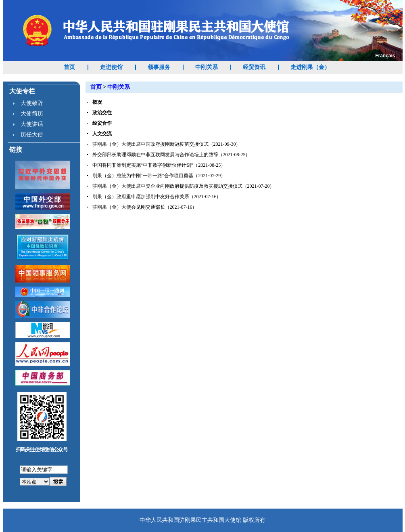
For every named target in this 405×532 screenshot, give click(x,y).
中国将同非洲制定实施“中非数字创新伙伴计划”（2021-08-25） (159, 165)
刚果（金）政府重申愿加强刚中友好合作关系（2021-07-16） (157, 197)
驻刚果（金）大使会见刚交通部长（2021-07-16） (145, 207)
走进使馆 (111, 67)
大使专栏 (22, 91)
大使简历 (32, 114)
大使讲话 (32, 124)
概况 (97, 102)
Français (385, 56)
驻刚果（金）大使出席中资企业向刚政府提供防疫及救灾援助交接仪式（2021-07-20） (184, 186)
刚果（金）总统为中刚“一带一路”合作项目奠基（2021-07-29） (159, 176)
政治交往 (102, 113)
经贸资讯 (254, 67)
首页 (69, 67)
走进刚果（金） (310, 67)
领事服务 (159, 67)
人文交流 (102, 134)
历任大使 (32, 135)
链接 (16, 150)
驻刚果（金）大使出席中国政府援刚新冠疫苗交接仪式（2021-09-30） (167, 144)
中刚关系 (207, 67)
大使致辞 (32, 103)
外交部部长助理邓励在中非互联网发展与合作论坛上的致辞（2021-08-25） (171, 155)
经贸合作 (102, 123)
